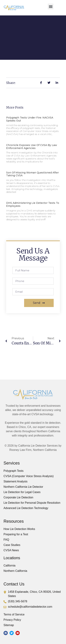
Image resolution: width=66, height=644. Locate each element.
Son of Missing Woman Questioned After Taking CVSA (32, 174)
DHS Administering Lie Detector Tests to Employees (33, 204)
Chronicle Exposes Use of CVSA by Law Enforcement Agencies (32, 147)
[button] (51, 6)
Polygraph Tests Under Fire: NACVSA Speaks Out (30, 119)
